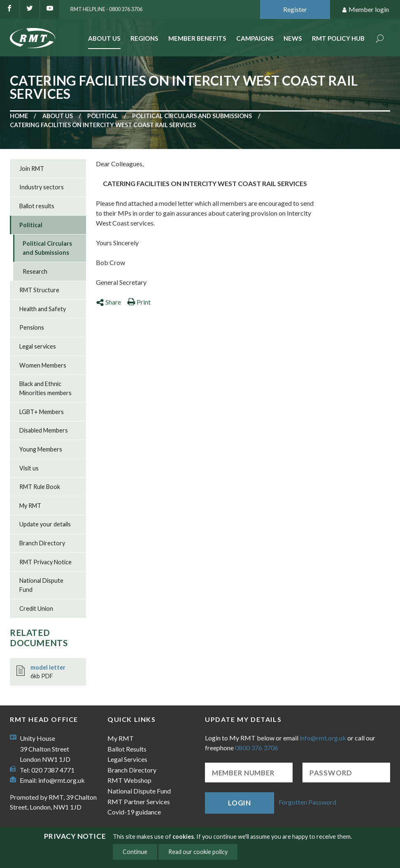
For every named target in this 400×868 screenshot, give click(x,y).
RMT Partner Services (139, 802)
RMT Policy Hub (338, 38)
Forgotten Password (307, 802)
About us (58, 116)
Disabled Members (44, 430)
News (293, 38)
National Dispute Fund (41, 585)
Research (35, 271)
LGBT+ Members (42, 412)
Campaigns (255, 38)
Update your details (45, 524)
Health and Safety (43, 309)
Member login (365, 10)
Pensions (32, 327)
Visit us (29, 468)
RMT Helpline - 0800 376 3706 (106, 9)
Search (380, 39)
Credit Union (36, 609)
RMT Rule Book (40, 487)
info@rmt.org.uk (62, 780)
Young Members (41, 449)
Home (19, 116)
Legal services (38, 346)
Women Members (43, 365)
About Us (104, 38)
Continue (135, 852)
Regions (144, 38)
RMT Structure (39, 290)
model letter (48, 667)
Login (240, 803)
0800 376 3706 (257, 748)
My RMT (30, 506)
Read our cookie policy (198, 852)
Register (295, 9)
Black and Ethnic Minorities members (45, 388)
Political (103, 116)
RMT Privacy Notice (45, 562)
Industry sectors (42, 187)
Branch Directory (42, 543)
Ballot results (37, 206)
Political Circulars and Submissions (192, 116)
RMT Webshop (129, 780)
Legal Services (127, 759)
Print (139, 302)
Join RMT (32, 169)
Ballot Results (127, 749)
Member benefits (197, 38)
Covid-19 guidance (134, 812)
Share (108, 302)
